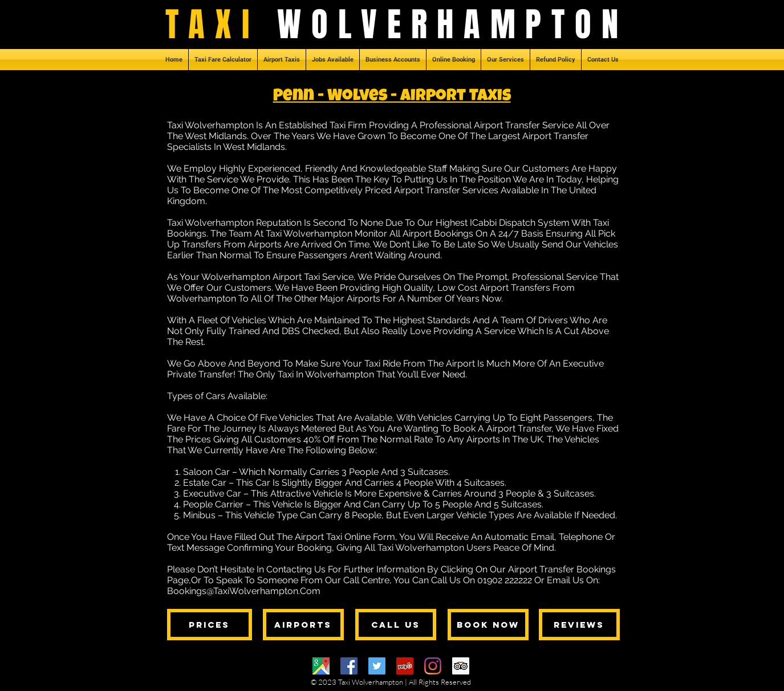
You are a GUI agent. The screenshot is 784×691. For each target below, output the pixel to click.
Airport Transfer (519, 428)
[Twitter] (377, 666)
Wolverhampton (202, 298)
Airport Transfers (515, 288)
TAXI (222, 25)
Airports (483, 439)
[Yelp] (405, 666)
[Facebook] (349, 666)
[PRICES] (210, 625)
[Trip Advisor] (461, 666)
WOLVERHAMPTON (452, 25)
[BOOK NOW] (488, 625)
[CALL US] (396, 625)
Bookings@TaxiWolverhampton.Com (244, 591)
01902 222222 (505, 580)
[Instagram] (433, 666)
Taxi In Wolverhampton (326, 374)
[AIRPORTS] (303, 625)
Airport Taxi (296, 277)
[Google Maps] (321, 666)
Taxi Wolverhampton (210, 125)
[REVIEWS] (579, 625)
